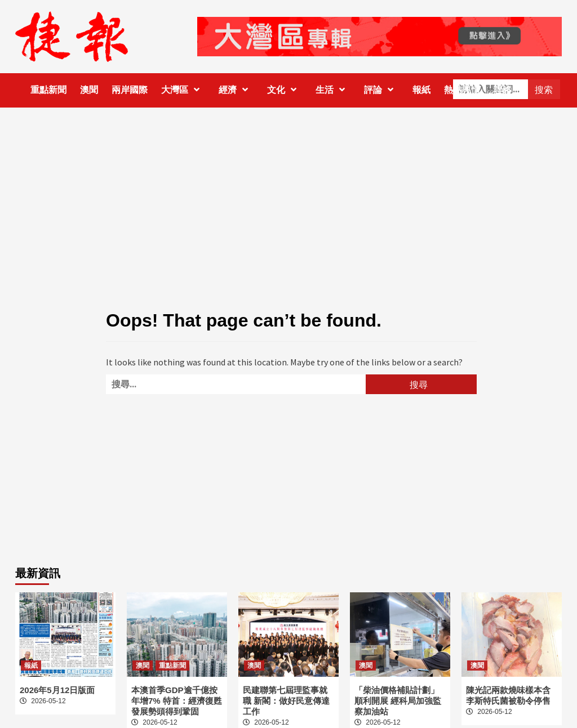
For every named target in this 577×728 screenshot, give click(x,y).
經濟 (236, 90)
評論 (381, 90)
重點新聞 (48, 90)
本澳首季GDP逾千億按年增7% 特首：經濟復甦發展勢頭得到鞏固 (177, 701)
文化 (285, 90)
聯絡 (503, 90)
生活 (333, 90)
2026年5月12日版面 (57, 690)
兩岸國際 (130, 90)
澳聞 (89, 90)
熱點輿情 (462, 90)
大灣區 (183, 90)
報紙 (421, 90)
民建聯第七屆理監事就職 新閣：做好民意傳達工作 (286, 701)
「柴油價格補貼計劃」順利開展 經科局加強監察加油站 (398, 701)
